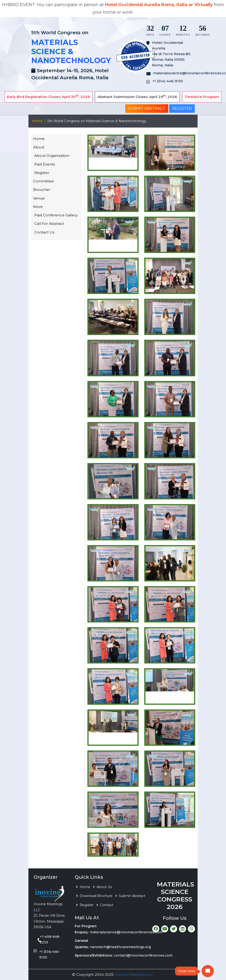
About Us (104, 887)
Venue (39, 198)
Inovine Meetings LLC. (134, 974)
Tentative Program (202, 97)
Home (37, 121)
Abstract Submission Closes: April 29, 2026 (137, 96)
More (38, 207)
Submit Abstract (147, 108)
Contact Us (44, 232)
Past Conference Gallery (56, 215)
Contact (107, 905)
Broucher (42, 190)
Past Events (45, 164)
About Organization (52, 156)
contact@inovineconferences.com (143, 955)
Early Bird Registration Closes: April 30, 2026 (49, 96)
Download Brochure (96, 896)
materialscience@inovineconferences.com (126, 932)
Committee (43, 181)
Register (182, 108)
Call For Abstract (49, 224)
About (39, 147)
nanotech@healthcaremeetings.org (120, 947)
